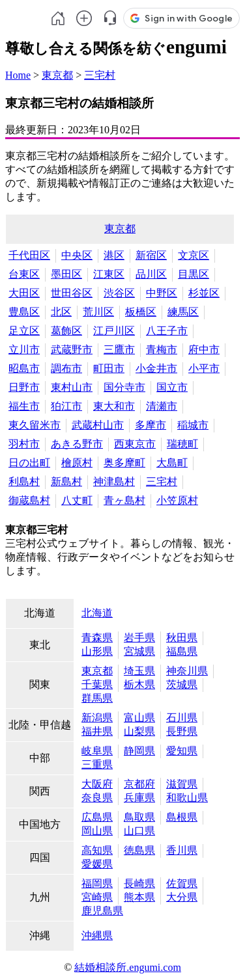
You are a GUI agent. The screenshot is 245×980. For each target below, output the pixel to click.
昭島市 (24, 368)
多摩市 (151, 425)
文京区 (194, 255)
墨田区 (66, 274)
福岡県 (97, 883)
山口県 (139, 831)
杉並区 (204, 293)
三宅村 (100, 75)
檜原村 (77, 463)
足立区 (24, 331)
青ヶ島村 (124, 500)
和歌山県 (187, 798)
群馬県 (97, 698)
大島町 (172, 463)
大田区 (24, 293)
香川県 (182, 850)
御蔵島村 (29, 500)
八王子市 (167, 331)
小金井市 (156, 368)
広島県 (97, 817)
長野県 (182, 731)
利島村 (24, 482)
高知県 (97, 850)
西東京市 (135, 444)
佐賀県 (182, 883)
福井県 (97, 731)
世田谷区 (72, 293)
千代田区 (29, 255)
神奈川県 (187, 671)
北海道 (97, 613)
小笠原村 (177, 500)
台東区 (24, 274)
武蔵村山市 (98, 425)
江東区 (109, 274)
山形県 (97, 651)
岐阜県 (97, 751)
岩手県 (139, 638)
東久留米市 (35, 425)
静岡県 (139, 751)
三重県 (97, 764)
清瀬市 (162, 406)
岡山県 (97, 831)
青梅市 (162, 350)
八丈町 (77, 500)
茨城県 (182, 684)
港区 (114, 255)
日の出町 (29, 463)
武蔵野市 (72, 350)
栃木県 (139, 684)
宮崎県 (97, 897)
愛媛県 (97, 864)
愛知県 (182, 751)
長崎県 (139, 883)
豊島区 (24, 312)
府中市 (204, 350)
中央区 (77, 255)
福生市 (24, 406)
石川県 (182, 718)
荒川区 (98, 312)
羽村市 (24, 444)
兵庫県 (139, 798)
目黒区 (194, 274)
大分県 (182, 897)
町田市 (109, 368)
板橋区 (141, 312)
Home (18, 75)
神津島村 (114, 482)
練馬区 (183, 312)
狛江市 (66, 406)
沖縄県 (97, 935)
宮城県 (139, 651)
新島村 (66, 482)
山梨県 (139, 731)
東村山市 (72, 387)
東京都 (57, 75)
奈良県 (97, 798)
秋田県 (182, 638)
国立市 (172, 387)
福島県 (182, 651)
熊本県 (139, 897)
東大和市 (114, 406)
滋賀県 (182, 784)
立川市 (24, 350)
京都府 (139, 784)
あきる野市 (77, 444)
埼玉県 (139, 671)
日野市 (24, 387)
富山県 (139, 718)
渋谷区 (119, 293)
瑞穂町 (182, 444)
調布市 (66, 368)
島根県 (182, 817)
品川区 (151, 274)
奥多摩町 (124, 463)
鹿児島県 (102, 911)
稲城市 (193, 425)
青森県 (97, 638)
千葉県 (97, 684)
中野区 (162, 293)
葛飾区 (66, 331)
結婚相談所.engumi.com (128, 967)
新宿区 (151, 255)
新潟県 (97, 718)
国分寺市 (124, 387)
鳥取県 (139, 817)
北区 (61, 312)
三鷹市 (119, 350)
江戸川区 (114, 331)
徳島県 (139, 850)
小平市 (204, 368)
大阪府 (97, 784)
